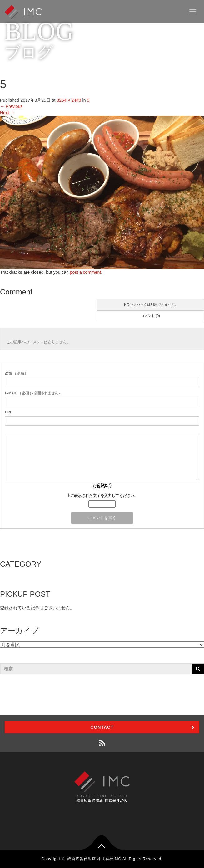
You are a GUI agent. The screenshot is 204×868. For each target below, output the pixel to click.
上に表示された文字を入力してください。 (102, 496)
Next (7, 113)
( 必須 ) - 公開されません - (33, 393)
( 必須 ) (15, 374)
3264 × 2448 (69, 100)
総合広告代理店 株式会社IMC (94, 859)
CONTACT (102, 727)
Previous (11, 106)
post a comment (86, 272)
